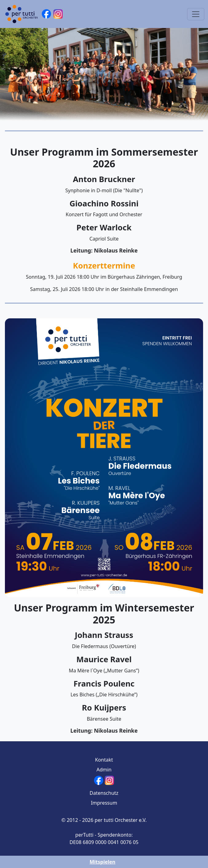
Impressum (104, 803)
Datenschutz (104, 793)
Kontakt (104, 760)
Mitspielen (102, 862)
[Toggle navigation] (196, 14)
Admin (104, 770)
